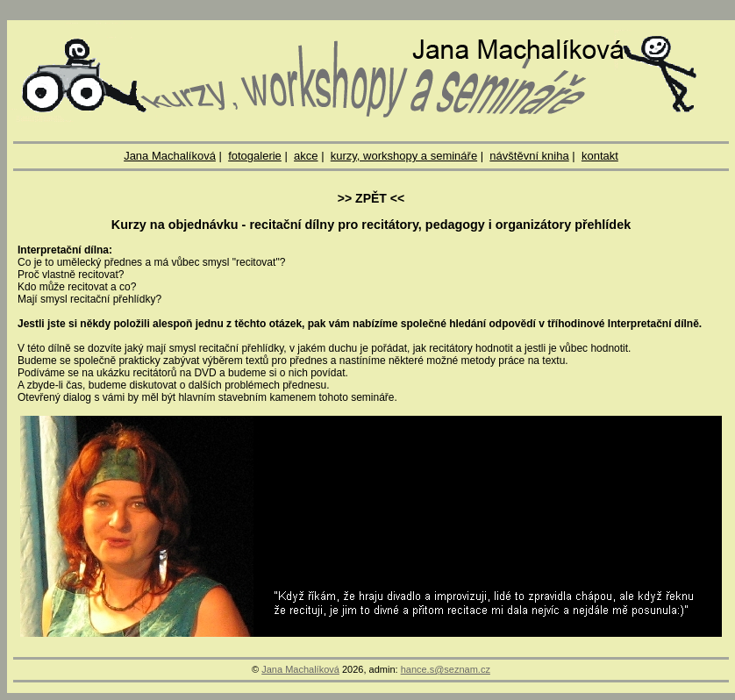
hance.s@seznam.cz (446, 669)
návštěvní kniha (529, 156)
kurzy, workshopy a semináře (404, 156)
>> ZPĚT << (371, 198)
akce (306, 156)
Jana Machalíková (170, 156)
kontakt (600, 156)
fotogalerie (255, 156)
